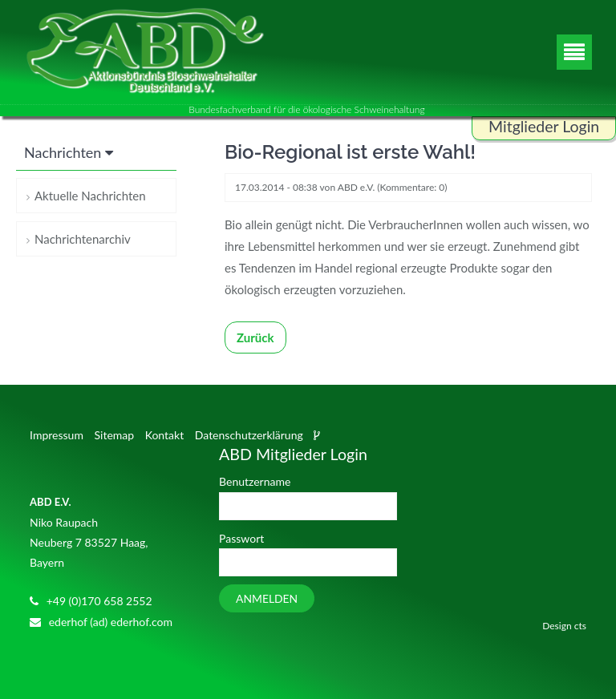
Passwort (241, 538)
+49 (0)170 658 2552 (99, 601)
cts (580, 626)
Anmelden (267, 598)
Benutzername (255, 481)
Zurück (255, 337)
